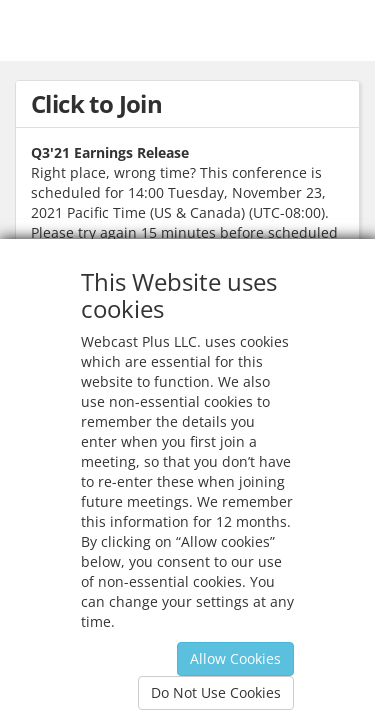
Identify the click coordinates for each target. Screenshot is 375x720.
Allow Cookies (235, 658)
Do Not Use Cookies (216, 692)
